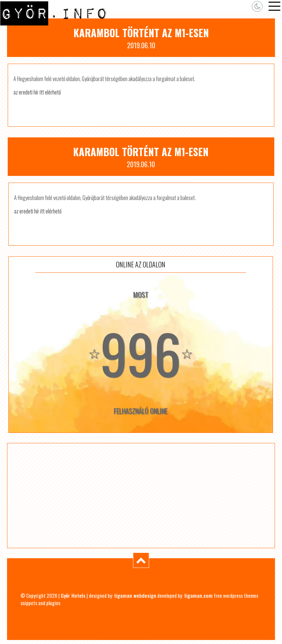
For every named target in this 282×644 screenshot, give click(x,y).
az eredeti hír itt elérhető (37, 92)
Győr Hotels (73, 595)
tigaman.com (198, 595)
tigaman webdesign (135, 595)
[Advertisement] (141, 496)
